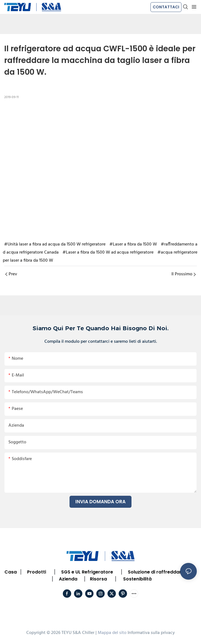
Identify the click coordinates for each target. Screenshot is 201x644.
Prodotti (37, 572)
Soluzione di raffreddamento (161, 572)
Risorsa (98, 579)
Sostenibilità (137, 579)
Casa (11, 572)
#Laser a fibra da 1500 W (133, 244)
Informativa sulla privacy (151, 633)
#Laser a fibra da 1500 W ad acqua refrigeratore (108, 252)
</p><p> (100, 169)
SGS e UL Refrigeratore (87, 572)
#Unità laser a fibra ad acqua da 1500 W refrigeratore (55, 244)
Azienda (68, 579)
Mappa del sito (112, 633)
